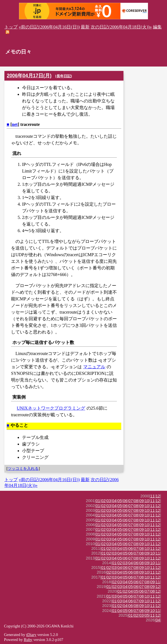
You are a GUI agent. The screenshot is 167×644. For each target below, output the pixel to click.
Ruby (28, 640)
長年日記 (64, 76)
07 (131, 501)
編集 (157, 27)
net (15, 124)
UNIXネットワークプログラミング (51, 408)
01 (98, 501)
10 (147, 501)
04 (114, 501)
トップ (11, 27)
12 (158, 496)
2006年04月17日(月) (29, 76)
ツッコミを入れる (23, 468)
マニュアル (94, 367)
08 (136, 501)
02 (103, 501)
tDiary (31, 635)
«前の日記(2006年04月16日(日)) (49, 27)
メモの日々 (18, 52)
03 (109, 501)
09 (141, 501)
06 (125, 501)
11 (152, 496)
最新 (85, 27)
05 (120, 501)
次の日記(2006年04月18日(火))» (121, 27)
